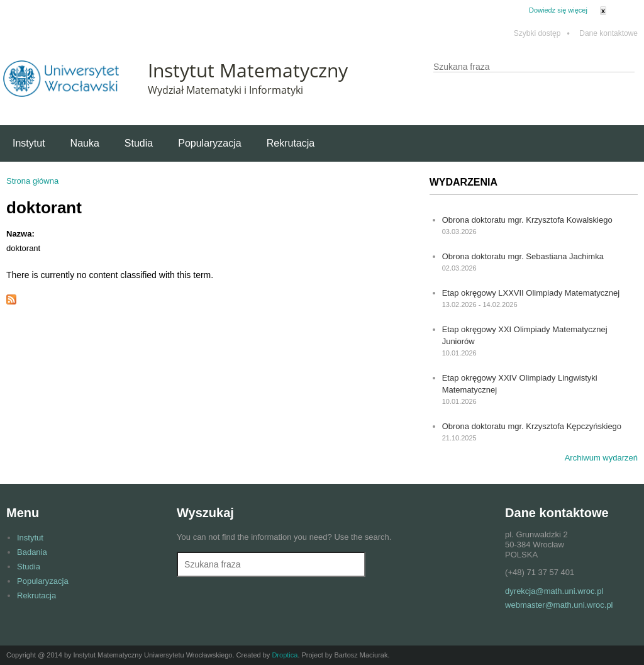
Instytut (29, 143)
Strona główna (32, 181)
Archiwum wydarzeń (601, 458)
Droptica (285, 655)
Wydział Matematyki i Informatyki (225, 90)
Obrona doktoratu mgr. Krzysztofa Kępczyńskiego (532, 426)
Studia (139, 143)
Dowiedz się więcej (558, 10)
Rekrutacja (291, 143)
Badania (32, 552)
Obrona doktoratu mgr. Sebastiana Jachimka (523, 256)
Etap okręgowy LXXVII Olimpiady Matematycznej (531, 293)
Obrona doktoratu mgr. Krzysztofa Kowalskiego (527, 220)
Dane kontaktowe (608, 34)
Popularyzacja (210, 143)
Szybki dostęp (542, 34)
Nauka (85, 143)
